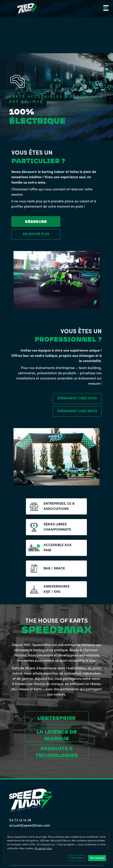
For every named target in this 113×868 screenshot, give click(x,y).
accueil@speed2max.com (30, 826)
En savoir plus (43, 849)
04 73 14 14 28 (20, 820)
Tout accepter (97, 858)
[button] (105, 9)
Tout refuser (77, 858)
